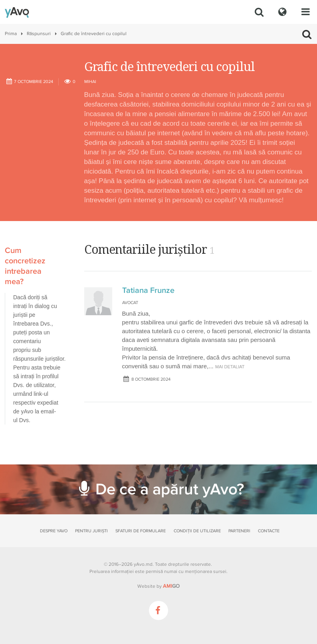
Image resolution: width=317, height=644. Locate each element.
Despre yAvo (54, 531)
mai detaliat (230, 367)
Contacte (269, 531)
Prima (11, 34)
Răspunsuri (39, 34)
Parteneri (239, 531)
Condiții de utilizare (197, 531)
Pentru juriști (91, 531)
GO (171, 586)
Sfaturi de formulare (141, 531)
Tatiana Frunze (148, 290)
